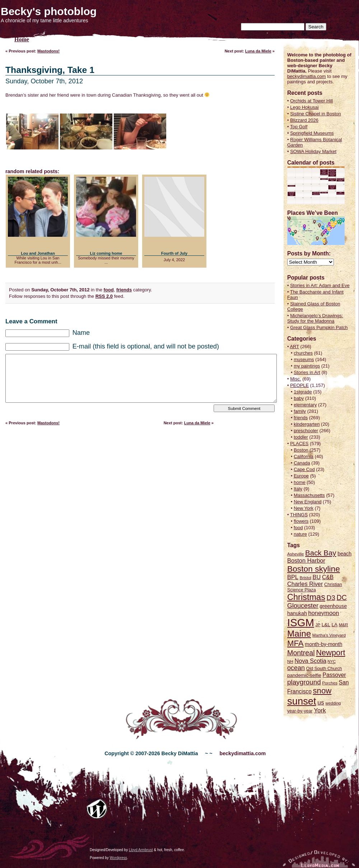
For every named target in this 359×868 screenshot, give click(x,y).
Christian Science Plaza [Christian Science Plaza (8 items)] (315, 587)
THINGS (299, 515)
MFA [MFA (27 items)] (295, 643)
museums (304, 359)
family (300, 411)
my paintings (307, 366)
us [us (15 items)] (321, 702)
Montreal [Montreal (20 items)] (301, 653)
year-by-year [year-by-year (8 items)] (300, 711)
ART (294, 347)
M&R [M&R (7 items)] (344, 625)
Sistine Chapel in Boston (316, 114)
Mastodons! (48, 51)
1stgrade (303, 392)
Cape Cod (304, 469)
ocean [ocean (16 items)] (296, 668)
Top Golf (299, 127)
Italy (298, 489)
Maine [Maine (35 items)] (299, 634)
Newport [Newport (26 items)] (330, 653)
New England (307, 502)
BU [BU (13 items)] (317, 577)
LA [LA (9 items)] (335, 625)
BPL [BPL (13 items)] (293, 577)
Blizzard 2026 (304, 120)
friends (124, 290)
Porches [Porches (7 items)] (330, 683)
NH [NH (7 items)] (290, 661)
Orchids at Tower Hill (311, 101)
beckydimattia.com (307, 76)
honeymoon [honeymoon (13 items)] (324, 613)
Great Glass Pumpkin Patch (319, 327)
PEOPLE (299, 385)
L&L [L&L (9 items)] (326, 625)
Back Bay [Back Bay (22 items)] (321, 553)
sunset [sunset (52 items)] (302, 701)
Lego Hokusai (304, 107)
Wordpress (118, 858)
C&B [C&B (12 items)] (328, 577)
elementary (305, 405)
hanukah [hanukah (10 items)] (297, 613)
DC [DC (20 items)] (341, 597)
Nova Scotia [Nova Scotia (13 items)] (310, 661)
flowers (301, 521)
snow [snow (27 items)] (322, 691)
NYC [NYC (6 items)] (332, 661)
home (300, 482)
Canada (302, 463)
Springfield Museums (312, 133)
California (304, 456)
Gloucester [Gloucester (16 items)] (303, 606)
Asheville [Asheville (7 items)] (295, 554)
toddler (301, 437)
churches (303, 353)
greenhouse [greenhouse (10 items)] (334, 606)
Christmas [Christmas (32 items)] (306, 597)
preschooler (306, 431)
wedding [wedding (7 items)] (333, 703)
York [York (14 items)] (320, 710)
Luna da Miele (258, 51)
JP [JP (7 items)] (318, 625)
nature (300, 534)
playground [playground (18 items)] (304, 682)
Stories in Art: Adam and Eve (320, 285)
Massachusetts (309, 495)
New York (304, 508)
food (109, 290)
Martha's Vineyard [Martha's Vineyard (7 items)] (329, 635)
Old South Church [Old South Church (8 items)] (324, 669)
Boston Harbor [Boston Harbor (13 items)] (306, 560)
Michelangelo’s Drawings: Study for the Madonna (315, 318)
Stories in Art (307, 372)
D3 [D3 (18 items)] (331, 598)
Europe (301, 476)
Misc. (295, 379)
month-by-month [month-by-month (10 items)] (323, 644)
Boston (301, 450)
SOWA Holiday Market (313, 151)
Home (22, 39)
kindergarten (307, 424)
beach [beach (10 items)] (344, 554)
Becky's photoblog (49, 11)
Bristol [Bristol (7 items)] (306, 578)
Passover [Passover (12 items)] (334, 675)
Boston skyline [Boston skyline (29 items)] (314, 569)
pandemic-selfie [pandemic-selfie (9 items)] (304, 675)
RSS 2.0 (104, 296)
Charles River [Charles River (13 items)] (305, 584)
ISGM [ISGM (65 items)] (301, 622)
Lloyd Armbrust (141, 850)
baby (299, 398)
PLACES (299, 444)
